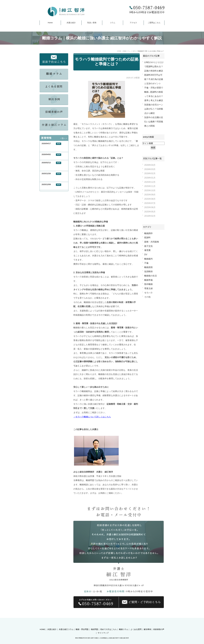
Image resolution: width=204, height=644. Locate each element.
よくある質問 (136, 625)
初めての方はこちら (109, 625)
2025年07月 (150, 203)
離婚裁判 (148, 259)
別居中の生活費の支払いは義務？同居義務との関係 (154, 122)
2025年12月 (150, 182)
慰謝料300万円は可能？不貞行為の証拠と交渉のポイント (154, 79)
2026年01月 (150, 178)
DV (146, 254)
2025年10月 (150, 190)
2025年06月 (150, 207)
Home (50, 23)
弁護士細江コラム (66, 625)
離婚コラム (124, 625)
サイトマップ (103, 628)
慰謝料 (147, 237)
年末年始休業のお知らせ (52, 187)
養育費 (147, 250)
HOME (42, 625)
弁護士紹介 (71, 23)
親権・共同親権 (152, 242)
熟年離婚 (148, 284)
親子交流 (148, 246)
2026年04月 (150, 165)
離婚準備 (148, 280)
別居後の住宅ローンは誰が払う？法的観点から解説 (154, 109)
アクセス (133, 23)
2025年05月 (150, 212)
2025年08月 (150, 199)
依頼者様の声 (159, 625)
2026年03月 (150, 169)
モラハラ (148, 293)
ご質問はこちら (154, 23)
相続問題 (94, 625)
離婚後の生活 (151, 276)
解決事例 (147, 625)
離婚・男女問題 (82, 625)
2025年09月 (150, 195)
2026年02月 (150, 173)
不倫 (146, 263)
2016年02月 (150, 216)
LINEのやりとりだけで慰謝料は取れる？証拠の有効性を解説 (154, 66)
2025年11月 (150, 186)
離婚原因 (148, 267)
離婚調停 (148, 233)
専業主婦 (148, 288)
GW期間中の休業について (52, 158)
